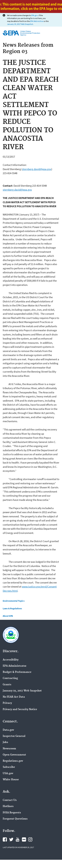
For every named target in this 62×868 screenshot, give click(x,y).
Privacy (7, 703)
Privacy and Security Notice (20, 709)
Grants (7, 685)
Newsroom (9, 749)
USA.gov (8, 773)
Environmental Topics (14, 601)
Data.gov (8, 730)
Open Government (14, 755)
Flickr (24, 839)
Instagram (30, 839)
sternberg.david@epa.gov (37, 169)
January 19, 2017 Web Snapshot (20, 24)
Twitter (11, 839)
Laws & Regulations (12, 608)
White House (11, 780)
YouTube (18, 839)
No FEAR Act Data (14, 697)
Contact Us (10, 800)
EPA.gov (35, 15)
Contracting (10, 678)
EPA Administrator (15, 666)
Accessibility (11, 660)
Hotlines (8, 806)
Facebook (5, 839)
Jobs (5, 742)
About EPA (8, 616)
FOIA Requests (12, 813)
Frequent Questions (15, 819)
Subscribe (9, 767)
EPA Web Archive (37, 21)
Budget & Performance (17, 672)
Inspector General (14, 736)
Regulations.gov (13, 761)
